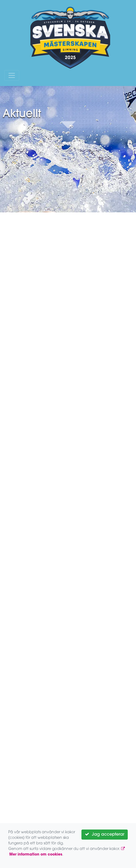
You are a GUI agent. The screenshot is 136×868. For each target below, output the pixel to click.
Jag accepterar (105, 834)
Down (68, 124)
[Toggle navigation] (12, 75)
